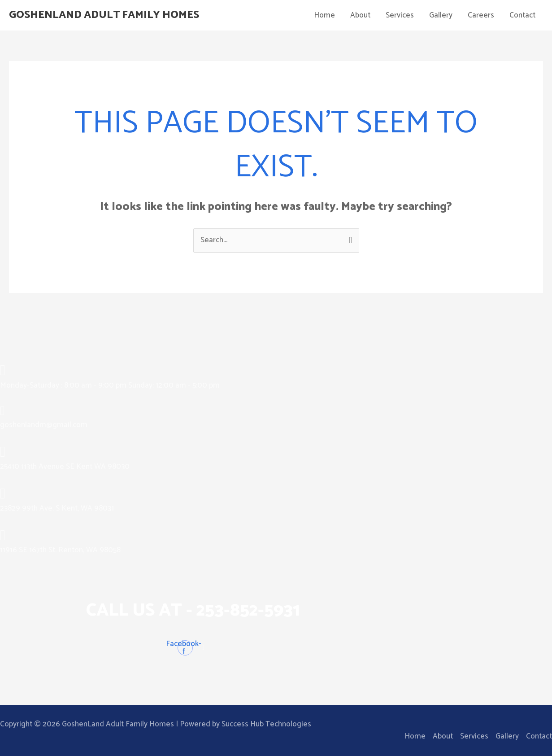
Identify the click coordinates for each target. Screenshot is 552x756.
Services (400, 15)
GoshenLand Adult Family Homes (109, 15)
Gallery (441, 15)
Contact (522, 15)
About (360, 15)
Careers (481, 15)
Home (324, 15)
